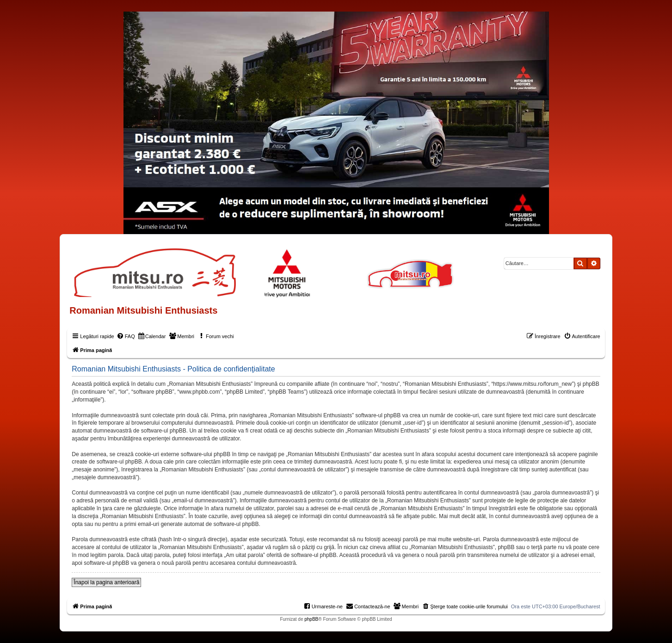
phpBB (311, 619)
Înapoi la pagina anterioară (106, 582)
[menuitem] (126, 336)
